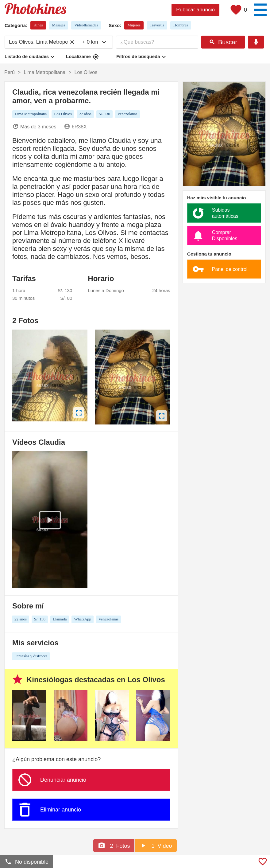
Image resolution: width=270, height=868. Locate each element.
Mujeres (134, 25)
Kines (38, 25)
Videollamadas (86, 25)
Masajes (59, 25)
